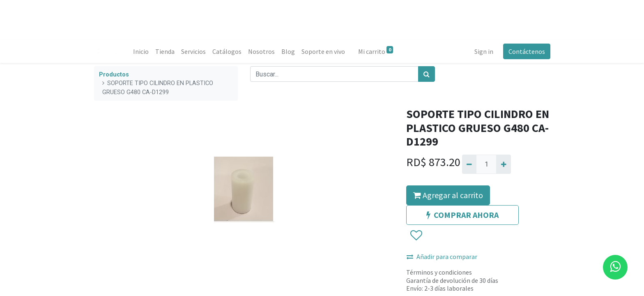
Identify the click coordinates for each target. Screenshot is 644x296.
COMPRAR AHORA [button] (462, 215)
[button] (416, 236)
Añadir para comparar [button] (442, 257)
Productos (114, 75)
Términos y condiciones (439, 272)
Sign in (483, 51)
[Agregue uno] (503, 164)
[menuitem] (141, 51)
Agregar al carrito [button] (448, 195)
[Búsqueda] (427, 74)
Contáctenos (526, 51)
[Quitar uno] (469, 164)
